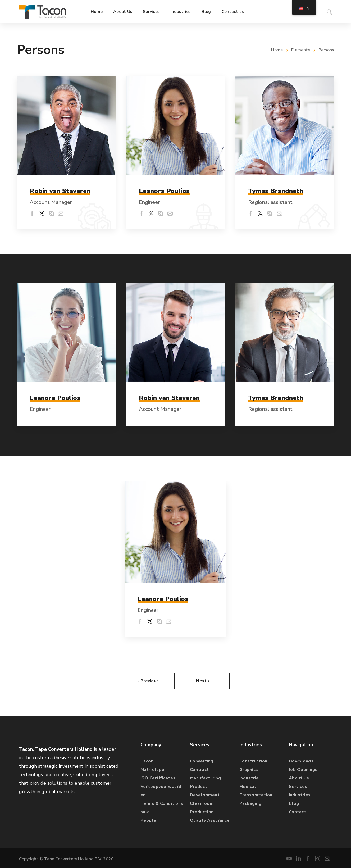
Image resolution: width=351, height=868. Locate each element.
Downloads (301, 761)
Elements (301, 50)
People (148, 820)
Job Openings (303, 769)
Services (298, 786)
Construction (253, 761)
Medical (248, 786)
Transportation (256, 795)
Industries (300, 795)
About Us (299, 778)
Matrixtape (152, 769)
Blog (294, 803)
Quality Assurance (210, 820)
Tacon (147, 761)
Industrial (250, 778)
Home (277, 50)
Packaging (250, 803)
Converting (202, 761)
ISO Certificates (158, 778)
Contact (298, 812)
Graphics (249, 769)
